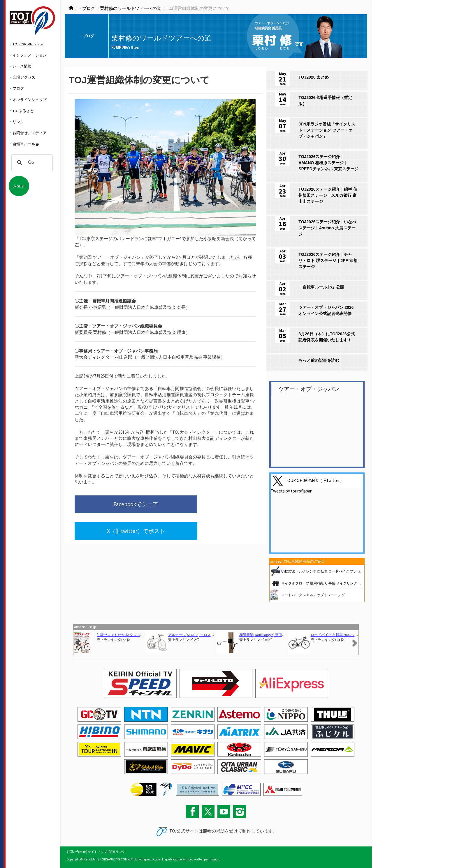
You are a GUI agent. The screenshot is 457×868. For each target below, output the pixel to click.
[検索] (31, 163)
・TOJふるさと (21, 111)
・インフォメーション (28, 55)
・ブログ (16, 88)
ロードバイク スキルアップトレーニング (313, 595)
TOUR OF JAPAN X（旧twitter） (314, 480)
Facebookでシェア (113, 505)
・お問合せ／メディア (28, 133)
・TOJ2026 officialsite (26, 44)
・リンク (16, 122)
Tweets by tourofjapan (292, 491)
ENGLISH (19, 186)
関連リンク (117, 852)
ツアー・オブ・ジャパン (309, 389)
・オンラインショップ (28, 100)
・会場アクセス (22, 77)
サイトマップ (97, 852)
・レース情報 (20, 66)
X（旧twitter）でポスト (203, 505)
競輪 (207, 831)
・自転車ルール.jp (24, 144)
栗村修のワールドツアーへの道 (131, 8)
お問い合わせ (76, 852)
